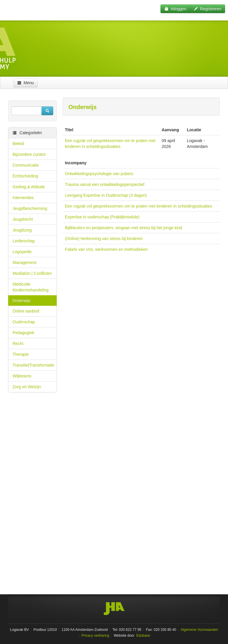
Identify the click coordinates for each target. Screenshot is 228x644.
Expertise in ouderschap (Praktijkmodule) (102, 217)
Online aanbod (26, 311)
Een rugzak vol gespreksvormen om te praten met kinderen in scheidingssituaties (138, 206)
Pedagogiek (23, 333)
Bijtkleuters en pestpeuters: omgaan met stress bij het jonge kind (123, 228)
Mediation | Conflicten (32, 273)
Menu (26, 83)
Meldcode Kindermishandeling (31, 287)
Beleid (18, 144)
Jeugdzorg (22, 230)
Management (25, 263)
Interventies (23, 198)
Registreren (208, 9)
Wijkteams (22, 376)
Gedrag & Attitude (29, 187)
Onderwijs (21, 301)
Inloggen (175, 9)
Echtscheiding (25, 176)
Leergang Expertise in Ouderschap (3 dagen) (106, 195)
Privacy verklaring (95, 636)
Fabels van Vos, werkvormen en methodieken (106, 249)
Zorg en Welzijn (27, 387)
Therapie (21, 354)
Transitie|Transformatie (33, 365)
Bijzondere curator (29, 154)
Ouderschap (24, 322)
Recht (18, 343)
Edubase (143, 636)
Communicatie (26, 165)
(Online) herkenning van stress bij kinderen (104, 239)
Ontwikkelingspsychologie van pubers (99, 174)
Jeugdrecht (23, 219)
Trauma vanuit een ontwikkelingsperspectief (105, 184)
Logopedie (22, 252)
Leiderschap (24, 241)
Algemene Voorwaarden (199, 630)
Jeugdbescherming (30, 208)
